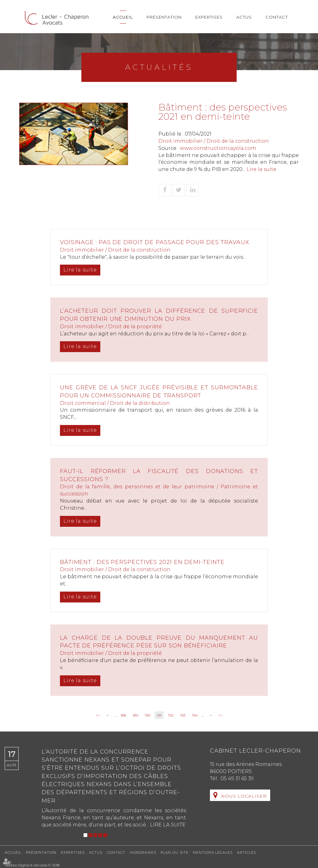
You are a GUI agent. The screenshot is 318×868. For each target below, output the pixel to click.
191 (159, 715)
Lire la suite (261, 169)
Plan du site (175, 852)
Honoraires (143, 852)
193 (183, 715)
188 (123, 715)
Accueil (123, 17)
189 (135, 715)
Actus (244, 17)
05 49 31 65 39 (237, 779)
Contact (277, 17)
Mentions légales (213, 852)
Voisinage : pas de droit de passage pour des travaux (155, 242)
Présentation (164, 17)
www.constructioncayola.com (218, 148)
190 (148, 715)
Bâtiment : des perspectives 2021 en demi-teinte (143, 562)
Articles (246, 852)
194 (195, 715)
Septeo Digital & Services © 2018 (32, 865)
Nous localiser (244, 796)
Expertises (209, 17)
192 (171, 715)
